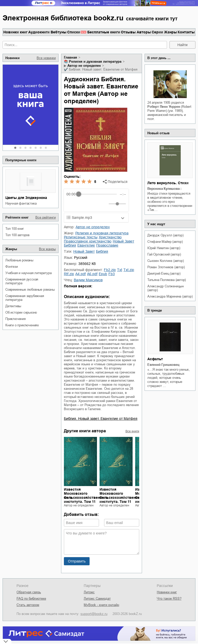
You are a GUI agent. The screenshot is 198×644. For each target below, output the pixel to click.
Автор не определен (84, 66)
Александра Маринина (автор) (170, 296)
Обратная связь (29, 592)
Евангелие (86, 245)
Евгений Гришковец (163, 365)
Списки (74, 32)
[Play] (83, 204)
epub (103, 274)
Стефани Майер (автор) (165, 242)
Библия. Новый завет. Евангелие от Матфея (101, 419)
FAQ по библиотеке (31, 599)
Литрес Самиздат (97, 599)
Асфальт (155, 359)
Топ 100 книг (15, 229)
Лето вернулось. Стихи (168, 183)
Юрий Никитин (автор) (164, 248)
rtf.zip (69, 274)
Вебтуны (59, 32)
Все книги (132, 431)
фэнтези (12, 267)
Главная (70, 57)
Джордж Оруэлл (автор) (165, 235)
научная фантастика (21, 203)
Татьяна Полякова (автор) (167, 280)
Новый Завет (123, 241)
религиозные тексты (81, 237)
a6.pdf (92, 274)
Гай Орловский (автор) (164, 254)
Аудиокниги (39, 32)
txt (120, 270)
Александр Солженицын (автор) (166, 288)
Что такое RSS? (169, 599)
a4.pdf (81, 274)
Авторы (144, 32)
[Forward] (94, 204)
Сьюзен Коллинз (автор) (166, 261)
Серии (157, 32)
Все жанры (47, 249)
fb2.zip (110, 270)
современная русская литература (22, 281)
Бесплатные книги (104, 32)
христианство (110, 237)
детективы (13, 306)
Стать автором (28, 605)
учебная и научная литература (28, 273)
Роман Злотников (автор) (166, 267)
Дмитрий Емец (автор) (164, 273)
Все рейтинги (46, 217)
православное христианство (88, 241)
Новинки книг (15, 32)
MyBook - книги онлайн (101, 605)
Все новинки (46, 58)
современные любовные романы (30, 290)
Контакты (186, 32)
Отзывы (128, 32)
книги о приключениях (22, 325)
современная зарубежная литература (25, 298)
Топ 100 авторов (17, 235)
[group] (96, 200)
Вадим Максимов (88, 280)
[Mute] (104, 204)
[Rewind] (72, 204)
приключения (16, 319)
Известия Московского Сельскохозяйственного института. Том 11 (86, 495)
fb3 (112, 274)
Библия (70, 245)
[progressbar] (98, 194)
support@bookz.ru (94, 614)
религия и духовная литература (95, 62)
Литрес (89, 592)
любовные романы (19, 260)
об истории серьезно (21, 312)
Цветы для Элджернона (26, 198)
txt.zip (129, 270)
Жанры (171, 32)
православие (107, 245)
